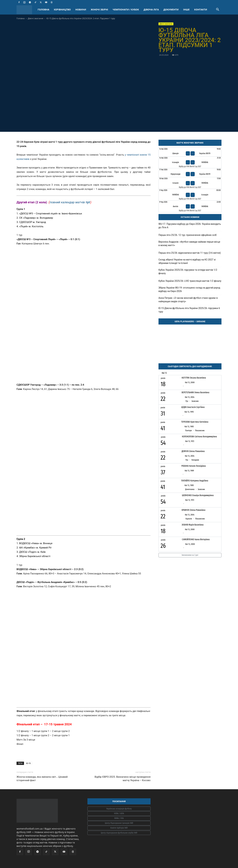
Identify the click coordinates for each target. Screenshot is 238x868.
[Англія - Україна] (190, 206)
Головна (21, 18)
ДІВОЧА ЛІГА (151, 9)
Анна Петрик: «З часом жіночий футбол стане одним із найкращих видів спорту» (188, 300)
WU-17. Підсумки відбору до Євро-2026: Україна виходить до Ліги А (190, 226)
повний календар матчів (70, 202)
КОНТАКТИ (201, 9)
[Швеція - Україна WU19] (190, 152)
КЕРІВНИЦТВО (62, 9)
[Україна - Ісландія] (190, 195)
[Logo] (26, 10)
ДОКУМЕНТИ (171, 9)
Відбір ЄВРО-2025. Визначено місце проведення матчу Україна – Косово (122, 779)
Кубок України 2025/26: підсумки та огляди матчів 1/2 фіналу (188, 272)
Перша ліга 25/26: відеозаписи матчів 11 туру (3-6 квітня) (190, 253)
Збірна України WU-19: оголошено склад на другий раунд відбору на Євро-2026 (189, 289)
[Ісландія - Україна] (190, 162)
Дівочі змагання (36, 18)
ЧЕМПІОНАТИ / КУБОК (126, 9)
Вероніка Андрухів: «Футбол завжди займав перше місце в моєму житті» (189, 244)
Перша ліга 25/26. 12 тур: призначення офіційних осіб (188, 235)
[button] (218, 10)
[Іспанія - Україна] (190, 183)
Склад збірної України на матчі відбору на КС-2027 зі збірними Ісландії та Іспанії (187, 261)
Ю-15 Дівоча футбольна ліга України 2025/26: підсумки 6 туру (189, 310)
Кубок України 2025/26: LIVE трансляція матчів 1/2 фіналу (190, 281)
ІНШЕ (186, 9)
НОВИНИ (81, 9)
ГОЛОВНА (43, 9)
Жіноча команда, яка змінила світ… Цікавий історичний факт (42, 779)
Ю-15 (28, 763)
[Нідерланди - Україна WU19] (190, 173)
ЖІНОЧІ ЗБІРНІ (99, 9)
